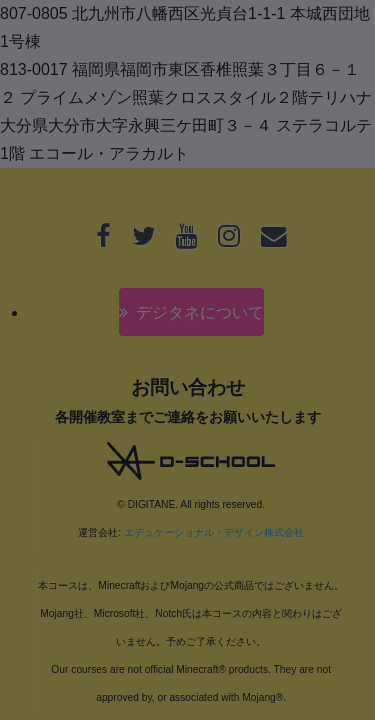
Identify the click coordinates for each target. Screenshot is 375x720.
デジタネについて (200, 312)
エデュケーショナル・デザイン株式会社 (214, 532)
